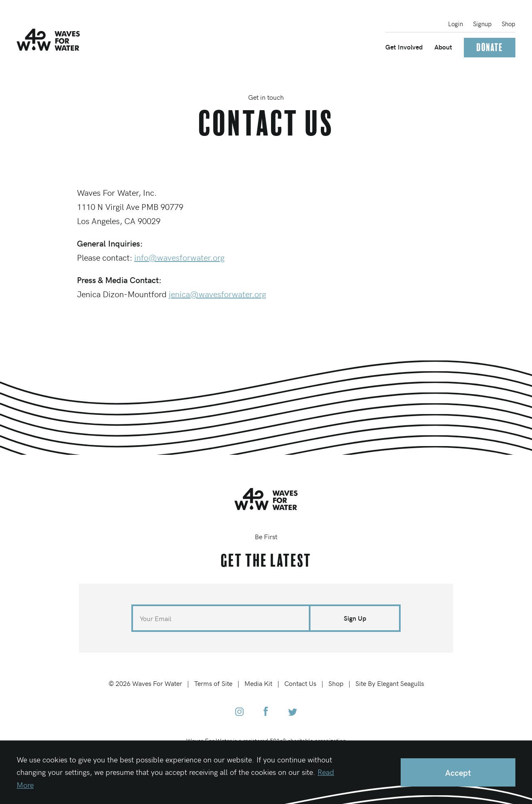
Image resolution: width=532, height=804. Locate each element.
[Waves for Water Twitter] (293, 712)
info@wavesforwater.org (179, 257)
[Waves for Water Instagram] (239, 712)
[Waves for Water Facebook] (266, 712)
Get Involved (404, 47)
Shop (509, 24)
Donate (490, 48)
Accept (458, 772)
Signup (482, 24)
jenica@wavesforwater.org (217, 294)
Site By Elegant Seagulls (390, 683)
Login (456, 24)
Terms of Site (213, 683)
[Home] (48, 40)
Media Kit (258, 683)
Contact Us (300, 683)
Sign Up (355, 618)
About (443, 47)
